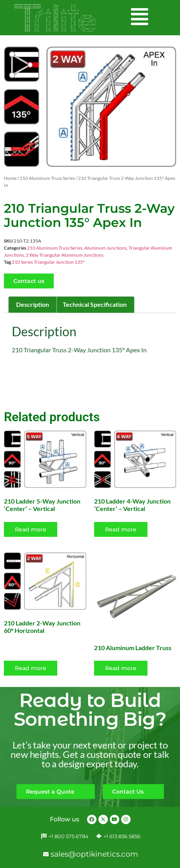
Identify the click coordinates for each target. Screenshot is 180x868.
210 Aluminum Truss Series (47, 178)
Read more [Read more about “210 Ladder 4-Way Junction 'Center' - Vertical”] (121, 529)
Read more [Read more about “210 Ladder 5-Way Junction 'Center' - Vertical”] (31, 529)
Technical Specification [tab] (95, 304)
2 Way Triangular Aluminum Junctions (65, 255)
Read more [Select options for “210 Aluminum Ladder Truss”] (121, 668)
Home (10, 178)
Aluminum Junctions (105, 248)
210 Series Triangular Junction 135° (48, 262)
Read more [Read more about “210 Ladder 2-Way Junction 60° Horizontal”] (31, 668)
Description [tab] (33, 304)
